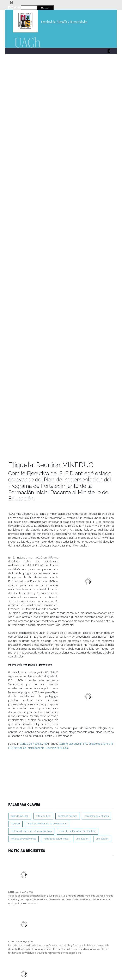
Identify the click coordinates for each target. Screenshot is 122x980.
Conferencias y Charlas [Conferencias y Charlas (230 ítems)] (97, 816)
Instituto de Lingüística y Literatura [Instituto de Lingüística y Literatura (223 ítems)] (77, 831)
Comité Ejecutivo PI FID (73, 744)
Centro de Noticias (31, 744)
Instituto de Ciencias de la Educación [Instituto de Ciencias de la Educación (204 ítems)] (47, 824)
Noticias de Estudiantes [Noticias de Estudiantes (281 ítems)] (56, 839)
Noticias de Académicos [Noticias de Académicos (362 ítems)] (23, 839)
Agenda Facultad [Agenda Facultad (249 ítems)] (20, 816)
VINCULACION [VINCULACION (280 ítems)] (82, 839)
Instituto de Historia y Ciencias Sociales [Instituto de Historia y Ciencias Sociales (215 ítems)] (31, 831)
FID (45, 744)
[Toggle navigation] (11, 2)
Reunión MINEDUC (57, 748)
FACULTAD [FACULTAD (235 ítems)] (15, 824)
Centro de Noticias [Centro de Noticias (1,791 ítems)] (68, 816)
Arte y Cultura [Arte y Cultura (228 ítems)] (43, 816)
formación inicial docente (29, 748)
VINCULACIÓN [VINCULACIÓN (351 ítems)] (102, 839)
